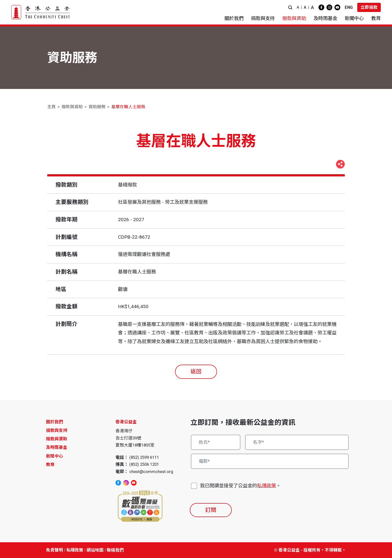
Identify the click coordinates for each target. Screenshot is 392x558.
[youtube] (337, 7)
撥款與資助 (72, 107)
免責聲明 (54, 550)
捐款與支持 (57, 430)
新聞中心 (54, 456)
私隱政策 (266, 486)
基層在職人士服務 (128, 107)
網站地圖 (95, 550)
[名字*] (297, 442)
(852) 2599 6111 (144, 457)
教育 (50, 465)
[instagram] (329, 7)
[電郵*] (270, 461)
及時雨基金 (57, 447)
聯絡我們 (115, 550)
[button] (290, 7)
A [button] (298, 7)
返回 (196, 371)
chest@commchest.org (151, 472)
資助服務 (97, 107)
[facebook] (321, 7)
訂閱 (211, 510)
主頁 (51, 107)
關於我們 (54, 422)
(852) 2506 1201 (144, 464)
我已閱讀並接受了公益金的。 (240, 486)
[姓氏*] (216, 442)
